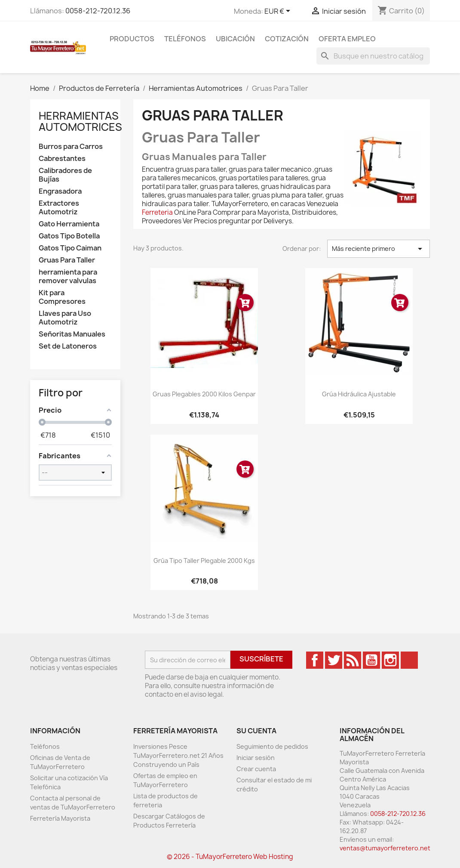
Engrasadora (60, 191)
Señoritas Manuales (72, 334)
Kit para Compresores (62, 297)
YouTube (371, 660)
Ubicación (235, 39)
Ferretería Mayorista (60, 818)
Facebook (315, 660)
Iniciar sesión (256, 758)
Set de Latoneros (68, 346)
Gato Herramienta (69, 224)
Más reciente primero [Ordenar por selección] (379, 249)
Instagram (390, 660)
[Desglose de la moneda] (279, 12)
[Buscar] (373, 56)
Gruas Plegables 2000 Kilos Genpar (204, 394)
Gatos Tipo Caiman (70, 248)
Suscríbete (261, 659)
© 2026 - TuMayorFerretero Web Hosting (230, 857)
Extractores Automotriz (59, 208)
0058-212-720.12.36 (98, 11)
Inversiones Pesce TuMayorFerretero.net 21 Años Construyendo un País (178, 755)
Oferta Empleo (347, 39)
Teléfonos (185, 39)
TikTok (409, 660)
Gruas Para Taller (67, 260)
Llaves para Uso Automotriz (65, 318)
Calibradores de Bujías (65, 175)
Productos (132, 39)
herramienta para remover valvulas (68, 276)
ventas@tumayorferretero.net (385, 848)
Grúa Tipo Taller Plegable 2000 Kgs (204, 561)
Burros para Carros (71, 147)
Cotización (287, 39)
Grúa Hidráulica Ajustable (359, 394)
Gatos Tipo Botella (69, 236)
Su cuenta (256, 731)
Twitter (334, 660)
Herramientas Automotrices (80, 121)
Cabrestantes (62, 159)
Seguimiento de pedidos (272, 746)
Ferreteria (157, 212)
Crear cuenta (256, 769)
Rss (353, 660)
